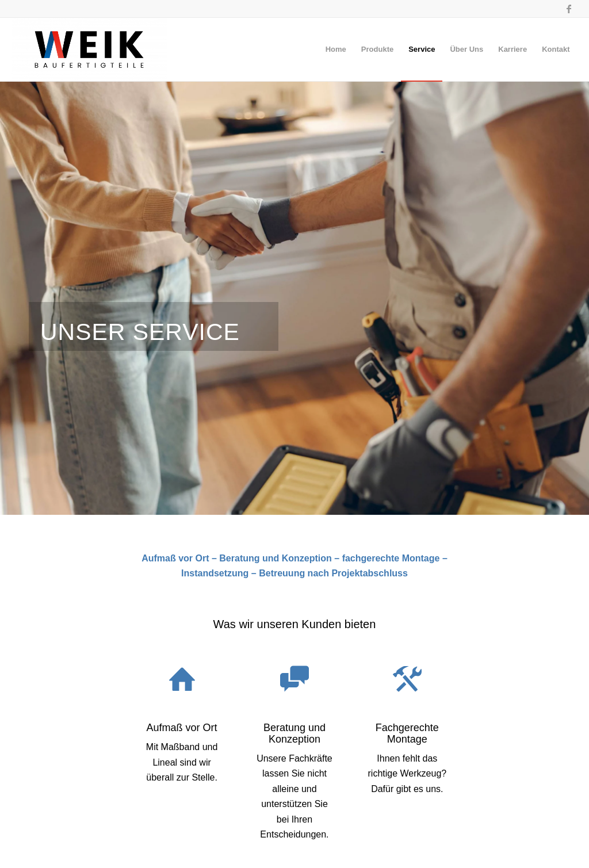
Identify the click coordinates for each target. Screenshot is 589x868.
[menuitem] (336, 49)
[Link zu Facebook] (569, 9)
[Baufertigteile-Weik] (89, 49)
